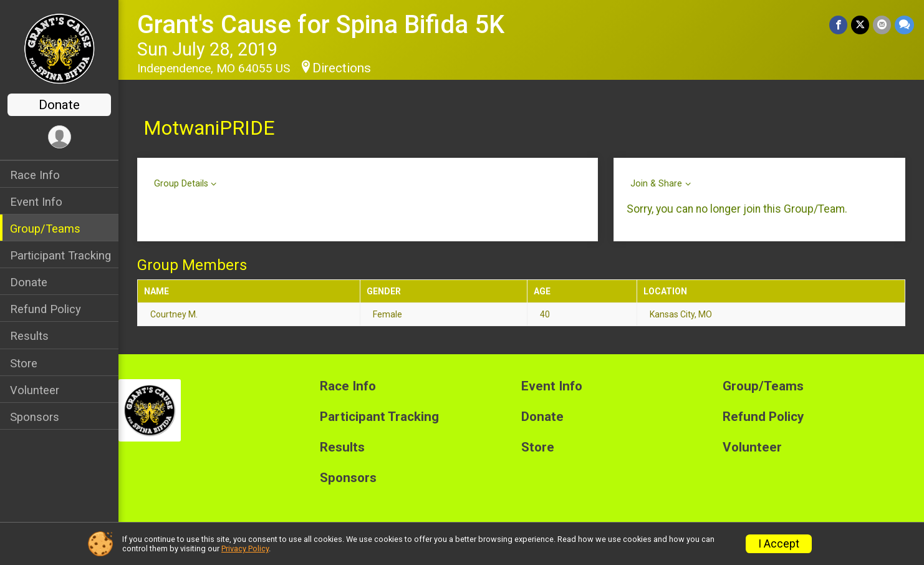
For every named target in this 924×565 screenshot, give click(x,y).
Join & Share (656, 184)
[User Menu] (60, 137)
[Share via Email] (882, 25)
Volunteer (35, 390)
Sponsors (35, 417)
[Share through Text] (904, 25)
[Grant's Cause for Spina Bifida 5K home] (60, 48)
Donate (59, 105)
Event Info (36, 202)
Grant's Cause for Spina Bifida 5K (321, 25)
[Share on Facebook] (838, 25)
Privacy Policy (245, 548)
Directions (342, 68)
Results (29, 336)
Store (24, 363)
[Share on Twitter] (860, 25)
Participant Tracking (60, 255)
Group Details (181, 184)
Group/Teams (45, 229)
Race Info (35, 175)
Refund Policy (46, 309)
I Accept (779, 544)
